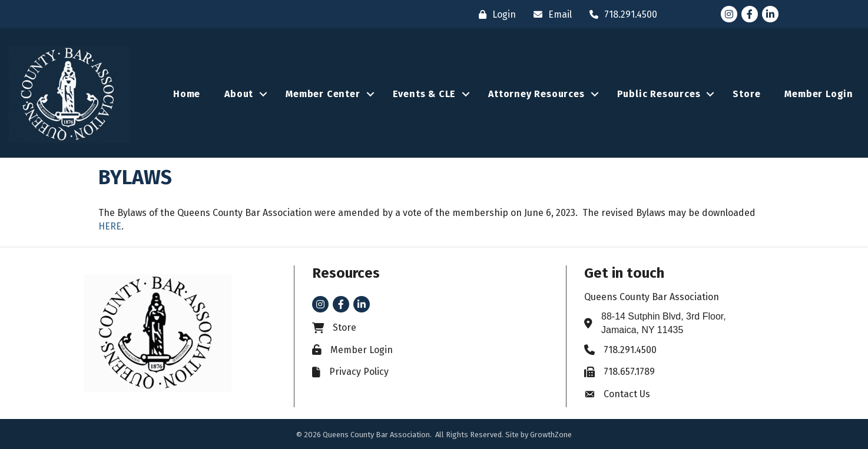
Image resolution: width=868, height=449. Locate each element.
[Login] (494, 14)
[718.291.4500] (620, 14)
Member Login (819, 94)
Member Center (323, 94)
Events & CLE (425, 94)
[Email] (550, 14)
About (239, 94)
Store (746, 94)
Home (187, 94)
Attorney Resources (536, 94)
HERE (110, 226)
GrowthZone (551, 435)
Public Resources (659, 94)
